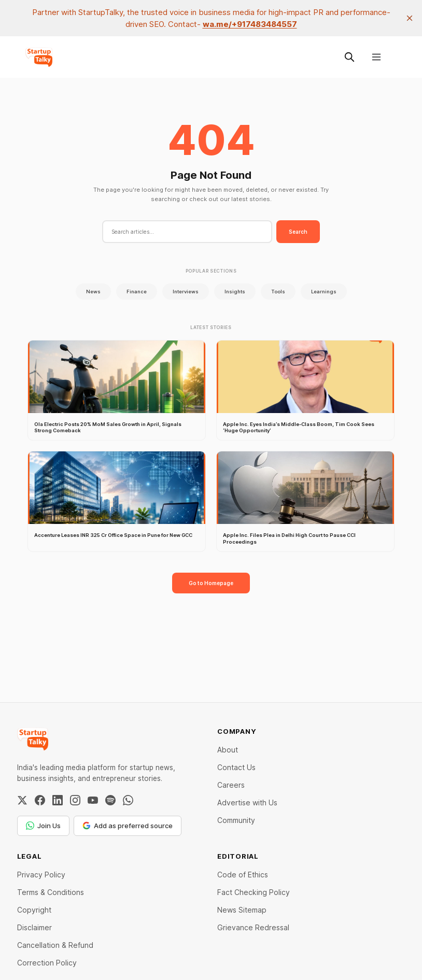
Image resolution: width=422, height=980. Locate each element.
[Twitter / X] (22, 800)
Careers (231, 785)
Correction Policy (47, 963)
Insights (235, 292)
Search (298, 232)
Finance (137, 292)
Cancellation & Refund (55, 945)
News (93, 292)
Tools (278, 292)
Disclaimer (34, 927)
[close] (410, 18)
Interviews (186, 292)
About (228, 750)
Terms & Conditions (51, 892)
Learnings (324, 292)
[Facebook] (40, 800)
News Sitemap (242, 910)
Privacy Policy (41, 875)
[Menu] (376, 57)
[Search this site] (349, 57)
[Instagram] (75, 800)
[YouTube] (93, 800)
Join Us (43, 826)
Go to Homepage (211, 583)
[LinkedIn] (58, 800)
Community (236, 820)
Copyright (34, 910)
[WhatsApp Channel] (128, 800)
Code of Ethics (243, 875)
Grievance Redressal (253, 927)
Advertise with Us (247, 803)
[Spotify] (110, 800)
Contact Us (236, 767)
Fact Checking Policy (254, 892)
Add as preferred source (128, 826)
